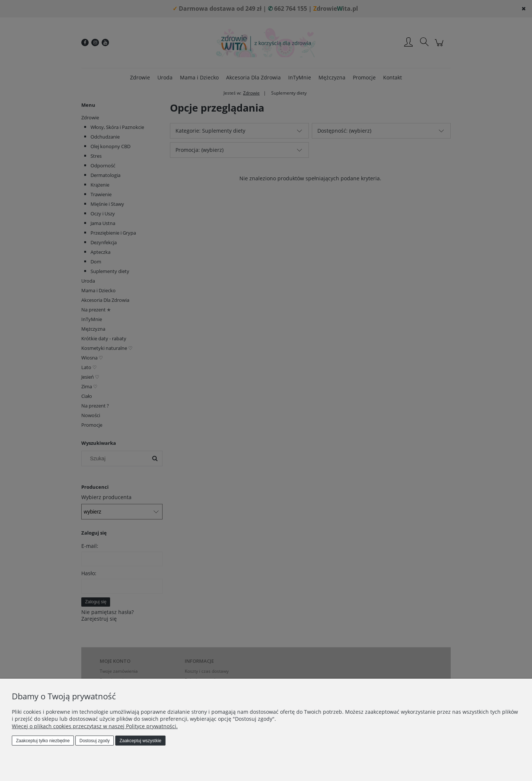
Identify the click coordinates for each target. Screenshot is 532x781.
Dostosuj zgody (95, 741)
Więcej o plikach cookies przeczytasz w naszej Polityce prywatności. (95, 726)
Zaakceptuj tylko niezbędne (43, 741)
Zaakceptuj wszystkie (140, 741)
